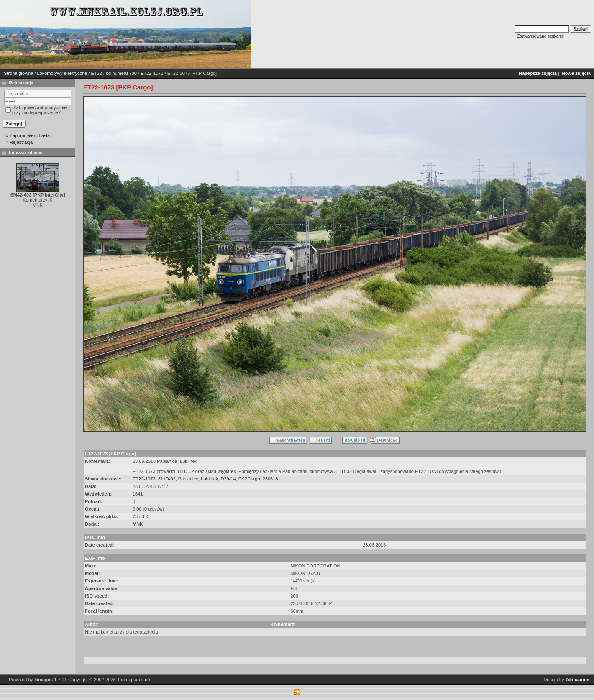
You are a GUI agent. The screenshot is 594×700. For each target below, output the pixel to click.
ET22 (97, 73)
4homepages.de (134, 680)
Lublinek (209, 479)
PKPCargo (249, 479)
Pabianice (188, 479)
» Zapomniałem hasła (28, 135)
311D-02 (167, 479)
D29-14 (228, 479)
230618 (270, 479)
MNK (138, 524)
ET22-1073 (152, 73)
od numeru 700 (121, 73)
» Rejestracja (19, 142)
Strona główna (18, 73)
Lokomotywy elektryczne (62, 73)
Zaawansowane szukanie (540, 36)
